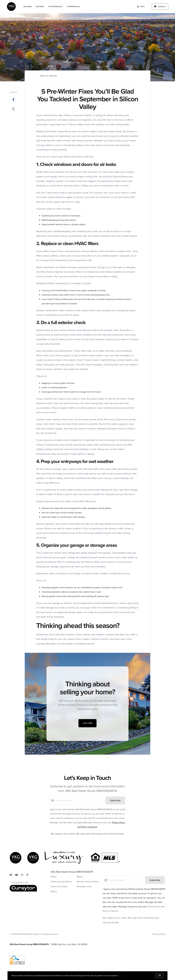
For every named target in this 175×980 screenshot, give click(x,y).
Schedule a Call (84, 886)
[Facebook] (11, 875)
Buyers (40, 6)
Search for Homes (59, 886)
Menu (141, 7)
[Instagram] (22, 875)
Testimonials (55, 6)
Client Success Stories (61, 882)
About (54, 877)
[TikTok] (27, 875)
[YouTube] (17, 875)
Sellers (28, 6)
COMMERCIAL (73, 6)
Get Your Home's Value (87, 882)
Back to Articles (49, 76)
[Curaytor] (23, 891)
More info (122, 976)
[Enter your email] (80, 800)
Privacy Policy (159, 934)
